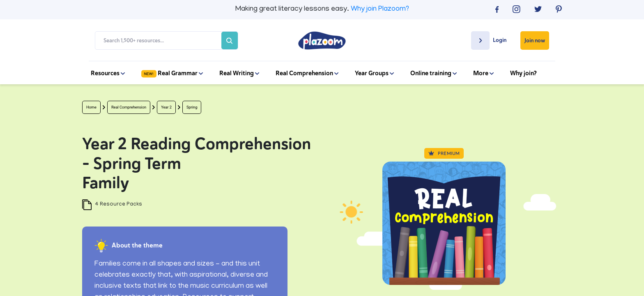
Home (91, 107)
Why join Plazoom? (380, 9)
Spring (192, 107)
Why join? (523, 73)
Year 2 (166, 107)
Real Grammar (172, 73)
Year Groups (374, 73)
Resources (108, 73)
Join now (535, 40)
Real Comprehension (307, 73)
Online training (434, 73)
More (483, 73)
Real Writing (239, 73)
